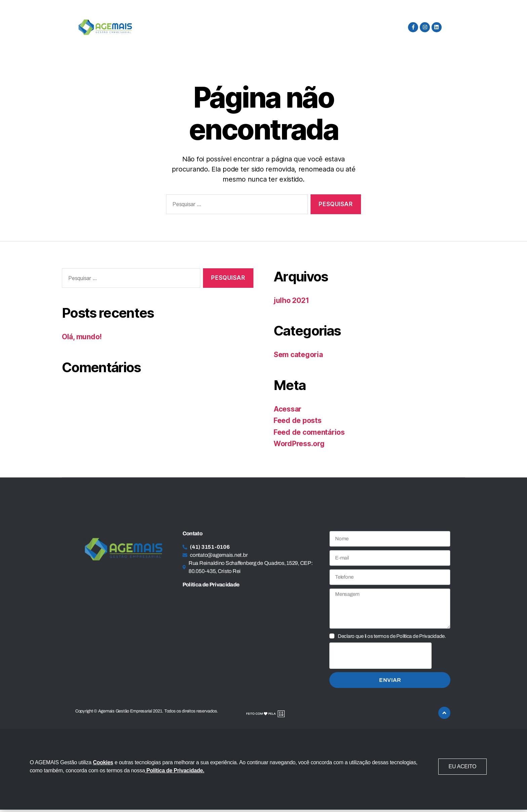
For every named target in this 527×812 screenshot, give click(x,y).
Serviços (190, 27)
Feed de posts (298, 420)
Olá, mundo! (82, 337)
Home (155, 27)
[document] (263, 769)
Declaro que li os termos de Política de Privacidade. (392, 636)
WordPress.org (299, 444)
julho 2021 (291, 300)
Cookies (103, 762)
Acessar (288, 409)
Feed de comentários (309, 432)
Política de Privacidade (211, 585)
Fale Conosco (360, 27)
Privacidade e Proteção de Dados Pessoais (272, 27)
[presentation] (380, 656)
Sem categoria (298, 355)
